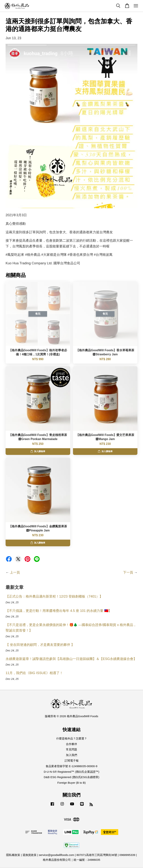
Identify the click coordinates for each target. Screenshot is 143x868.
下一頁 (128, 572)
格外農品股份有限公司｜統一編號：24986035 (71, 860)
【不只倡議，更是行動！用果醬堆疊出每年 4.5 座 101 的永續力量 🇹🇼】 (59, 611)
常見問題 (71, 749)
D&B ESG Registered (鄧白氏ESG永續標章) (71, 777)
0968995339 (127, 855)
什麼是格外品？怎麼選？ (72, 738)
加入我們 (71, 755)
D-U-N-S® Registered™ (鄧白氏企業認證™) (71, 772)
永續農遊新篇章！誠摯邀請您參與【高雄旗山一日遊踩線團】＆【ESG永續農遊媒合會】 (71, 659)
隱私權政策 (13, 855)
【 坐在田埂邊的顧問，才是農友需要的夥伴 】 (40, 645)
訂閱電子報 (72, 761)
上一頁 (15, 572)
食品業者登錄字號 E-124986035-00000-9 (71, 766)
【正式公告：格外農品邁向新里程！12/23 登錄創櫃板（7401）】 (54, 596)
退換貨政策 (30, 855)
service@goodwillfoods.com (56, 855)
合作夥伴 (71, 744)
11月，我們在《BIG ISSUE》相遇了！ (34, 673)
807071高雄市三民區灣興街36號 (97, 855)
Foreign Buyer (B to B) (71, 783)
